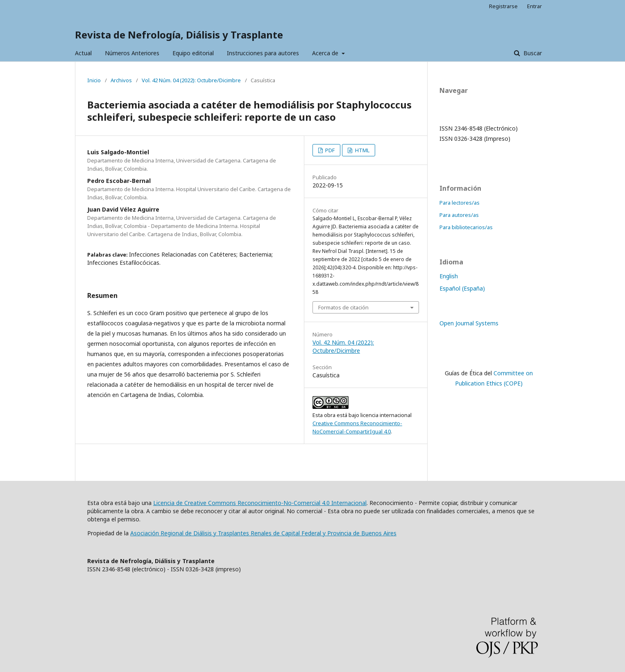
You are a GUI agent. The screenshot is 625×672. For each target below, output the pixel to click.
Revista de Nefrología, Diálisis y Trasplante (179, 35)
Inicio (94, 80)
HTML (362, 150)
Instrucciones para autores (263, 53)
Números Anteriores (132, 53)
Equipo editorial (193, 53)
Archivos (121, 80)
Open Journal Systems (469, 323)
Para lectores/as (460, 203)
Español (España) (462, 288)
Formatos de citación (343, 307)
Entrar (534, 6)
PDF (329, 150)
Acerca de (326, 53)
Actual (83, 53)
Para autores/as (459, 215)
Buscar (532, 53)
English (449, 276)
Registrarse (503, 6)
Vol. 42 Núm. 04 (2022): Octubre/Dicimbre (191, 80)
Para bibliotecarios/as (466, 227)
